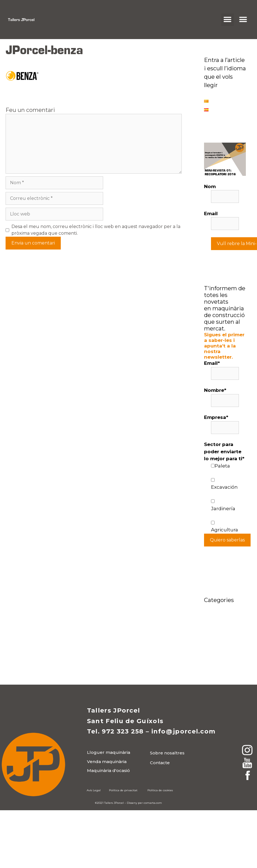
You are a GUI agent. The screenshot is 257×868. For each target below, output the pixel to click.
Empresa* (216, 417)
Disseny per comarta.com (144, 803)
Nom (210, 186)
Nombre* (215, 390)
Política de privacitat (123, 790)
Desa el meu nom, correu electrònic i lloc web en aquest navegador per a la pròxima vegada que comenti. (96, 230)
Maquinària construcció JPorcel (218, 639)
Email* (212, 363)
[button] (228, 20)
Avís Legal (94, 790)
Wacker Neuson (223, 663)
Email (211, 214)
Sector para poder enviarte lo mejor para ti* (224, 451)
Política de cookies (160, 790)
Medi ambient (221, 654)
